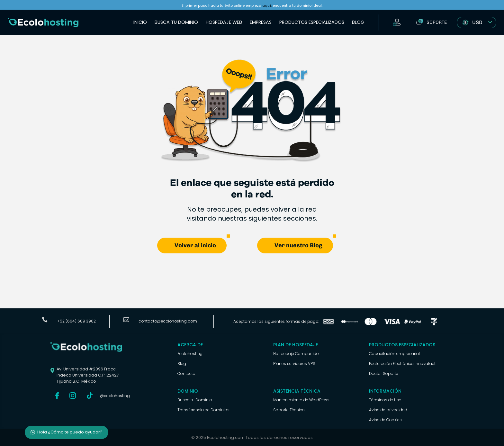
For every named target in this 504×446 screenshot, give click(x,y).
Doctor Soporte (384, 373)
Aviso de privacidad (388, 410)
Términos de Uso (385, 400)
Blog (358, 22)
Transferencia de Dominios (203, 410)
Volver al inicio (195, 245)
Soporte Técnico (289, 410)
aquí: (267, 5)
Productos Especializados (312, 22)
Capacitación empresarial (394, 354)
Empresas (261, 22)
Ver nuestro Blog (298, 245)
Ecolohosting (190, 354)
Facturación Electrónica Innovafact (402, 364)
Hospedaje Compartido (296, 354)
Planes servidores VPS (294, 364)
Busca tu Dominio (176, 22)
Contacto (186, 373)
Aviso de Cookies (385, 420)
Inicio (140, 22)
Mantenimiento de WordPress (301, 400)
